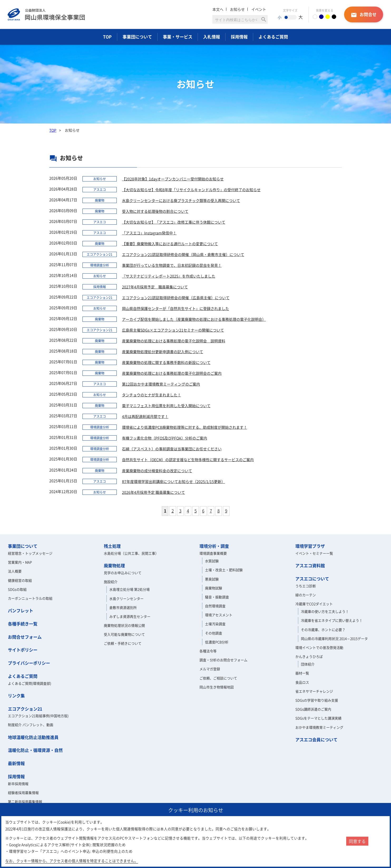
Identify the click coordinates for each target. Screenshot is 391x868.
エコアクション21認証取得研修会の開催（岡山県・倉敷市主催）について (183, 254)
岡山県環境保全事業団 (46, 14)
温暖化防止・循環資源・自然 (35, 750)
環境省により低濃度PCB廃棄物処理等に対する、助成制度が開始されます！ (185, 427)
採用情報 (239, 37)
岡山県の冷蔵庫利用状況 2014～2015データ (334, 638)
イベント (259, 9)
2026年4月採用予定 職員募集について (153, 492)
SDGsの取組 (17, 589)
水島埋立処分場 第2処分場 (129, 589)
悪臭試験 (212, 579)
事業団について (137, 37)
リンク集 (16, 696)
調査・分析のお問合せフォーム (223, 660)
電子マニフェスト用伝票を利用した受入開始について (166, 406)
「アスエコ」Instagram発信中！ (149, 233)
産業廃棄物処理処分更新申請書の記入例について (163, 352)
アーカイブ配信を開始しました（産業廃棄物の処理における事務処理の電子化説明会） (194, 319)
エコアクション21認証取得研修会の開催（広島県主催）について (176, 298)
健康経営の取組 (20, 580)
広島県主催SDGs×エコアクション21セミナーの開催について (173, 330)
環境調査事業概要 (213, 553)
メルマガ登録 (210, 669)
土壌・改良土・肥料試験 (224, 570)
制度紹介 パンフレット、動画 (31, 725)
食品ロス (302, 682)
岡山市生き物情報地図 (217, 687)
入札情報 (212, 37)
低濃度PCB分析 (217, 642)
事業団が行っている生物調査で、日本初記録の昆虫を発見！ (172, 265)
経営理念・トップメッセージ (30, 553)
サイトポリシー (23, 650)
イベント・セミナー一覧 (314, 553)
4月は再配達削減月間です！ (145, 416)
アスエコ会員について (316, 739)
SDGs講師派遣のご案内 (313, 709)
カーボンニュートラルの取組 (30, 598)
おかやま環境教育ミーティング (319, 727)
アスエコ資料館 (310, 565)
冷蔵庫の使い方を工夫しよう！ (325, 611)
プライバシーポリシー (29, 663)
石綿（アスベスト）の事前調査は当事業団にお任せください (172, 449)
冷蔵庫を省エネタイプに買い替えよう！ (332, 620)
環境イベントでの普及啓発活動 (319, 647)
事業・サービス (178, 37)
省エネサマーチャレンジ (314, 691)
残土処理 (112, 546)
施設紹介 (111, 582)
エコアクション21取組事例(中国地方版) (38, 716)
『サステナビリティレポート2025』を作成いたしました (169, 276)
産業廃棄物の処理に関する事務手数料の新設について (166, 362)
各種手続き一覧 (23, 624)
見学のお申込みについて (123, 573)
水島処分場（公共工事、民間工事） (131, 553)
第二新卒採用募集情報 (25, 802)
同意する (357, 841)
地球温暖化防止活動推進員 (33, 737)
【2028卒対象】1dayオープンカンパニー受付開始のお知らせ (173, 179)
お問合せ (364, 15)
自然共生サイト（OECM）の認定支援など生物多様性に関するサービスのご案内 (188, 460)
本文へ (218, 9)
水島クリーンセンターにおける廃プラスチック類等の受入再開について (181, 200)
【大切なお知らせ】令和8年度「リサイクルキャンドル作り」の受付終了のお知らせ (191, 190)
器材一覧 (302, 673)
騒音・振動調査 (217, 597)
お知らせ (237, 9)
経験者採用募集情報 (23, 793)
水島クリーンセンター (126, 598)
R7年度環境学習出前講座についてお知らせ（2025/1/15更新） (173, 481)
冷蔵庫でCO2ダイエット (314, 604)
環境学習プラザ (310, 546)
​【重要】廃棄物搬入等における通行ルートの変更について (170, 244)
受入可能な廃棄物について (124, 634)
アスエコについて (312, 579)
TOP (107, 37)
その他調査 (214, 633)
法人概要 (15, 571)
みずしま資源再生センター (130, 616)
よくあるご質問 (273, 37)
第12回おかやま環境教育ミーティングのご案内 (161, 384)
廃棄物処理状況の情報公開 (124, 625)
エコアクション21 (25, 709)
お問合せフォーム (25, 637)
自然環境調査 (215, 606)
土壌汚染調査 (215, 624)
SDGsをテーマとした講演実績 (318, 718)
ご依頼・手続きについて (123, 643)
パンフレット (21, 610)
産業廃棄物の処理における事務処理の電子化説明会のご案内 (172, 373)
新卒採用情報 (18, 784)
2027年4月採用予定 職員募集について (155, 287)
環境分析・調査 (214, 546)
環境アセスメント (219, 615)
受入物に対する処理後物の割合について (155, 211)
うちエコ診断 (306, 586)
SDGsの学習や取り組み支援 (317, 700)
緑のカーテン (306, 595)
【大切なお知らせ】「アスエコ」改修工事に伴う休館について (174, 222)
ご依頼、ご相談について (218, 678)
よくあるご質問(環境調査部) (30, 683)
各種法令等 (208, 651)
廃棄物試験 (214, 588)
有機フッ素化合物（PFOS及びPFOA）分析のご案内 (165, 438)
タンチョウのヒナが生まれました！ (151, 395)
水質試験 (212, 561)
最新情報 (16, 763)
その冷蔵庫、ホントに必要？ (323, 630)
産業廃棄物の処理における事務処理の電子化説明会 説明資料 (174, 341)
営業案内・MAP (20, 562)
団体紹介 (308, 664)
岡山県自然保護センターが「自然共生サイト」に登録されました (175, 308)
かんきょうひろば (309, 656)
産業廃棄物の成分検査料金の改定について (157, 471)
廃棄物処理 (114, 565)
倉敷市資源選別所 (123, 607)
